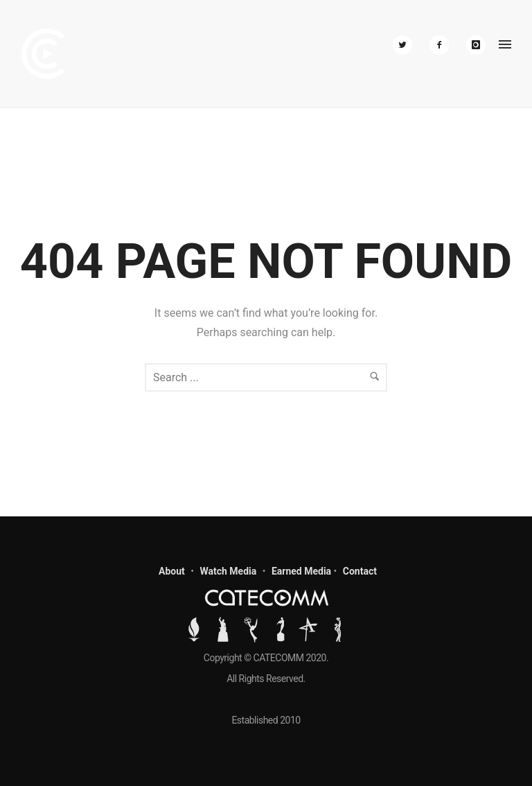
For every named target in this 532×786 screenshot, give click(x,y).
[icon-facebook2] (443, 45)
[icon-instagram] (476, 45)
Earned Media (301, 571)
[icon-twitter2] (406, 45)
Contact (360, 571)
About (172, 571)
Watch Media (228, 571)
